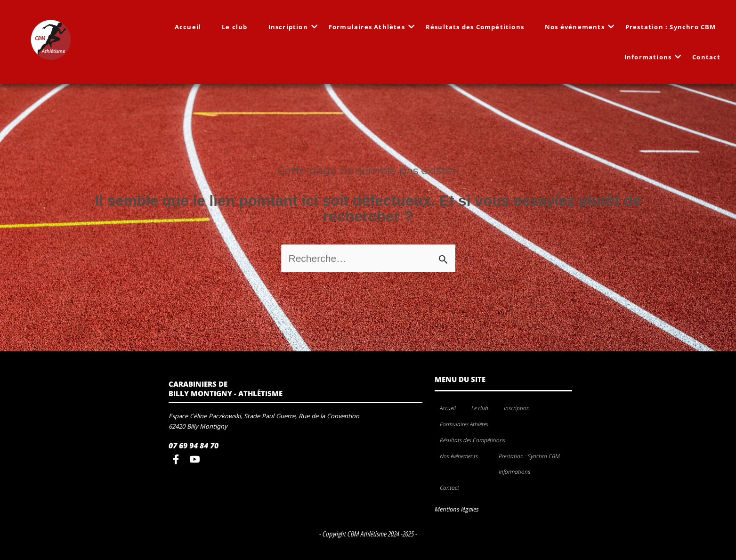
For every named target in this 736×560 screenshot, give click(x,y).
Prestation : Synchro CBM (671, 27)
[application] (534, 409)
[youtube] (197, 460)
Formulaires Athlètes (370, 27)
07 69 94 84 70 (194, 446)
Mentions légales (457, 509)
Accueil (188, 27)
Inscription (291, 27)
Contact (706, 57)
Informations (651, 57)
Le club (235, 27)
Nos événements (578, 27)
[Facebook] (178, 460)
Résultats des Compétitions (475, 27)
